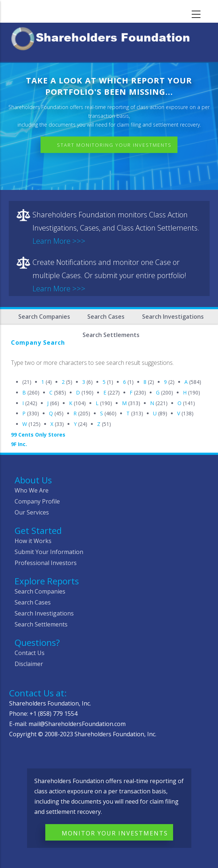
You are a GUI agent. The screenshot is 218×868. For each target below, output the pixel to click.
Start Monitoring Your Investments (114, 145)
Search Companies (44, 317)
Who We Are (32, 490)
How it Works (33, 541)
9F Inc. (19, 444)
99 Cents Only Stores (38, 435)
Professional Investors (46, 563)
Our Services (32, 512)
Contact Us (30, 653)
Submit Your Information (49, 552)
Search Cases (106, 317)
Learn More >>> (59, 241)
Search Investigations (173, 317)
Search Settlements (41, 624)
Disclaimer (29, 664)
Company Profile (37, 501)
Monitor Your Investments (115, 833)
